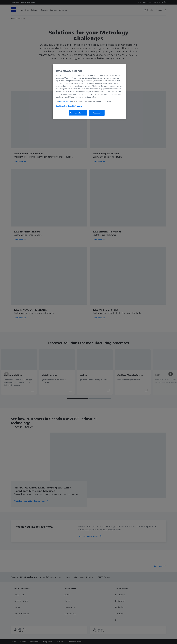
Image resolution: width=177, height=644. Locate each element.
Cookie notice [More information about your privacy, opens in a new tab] (62, 106)
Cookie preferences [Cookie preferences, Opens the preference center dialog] (78, 113)
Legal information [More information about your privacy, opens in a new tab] (76, 106)
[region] (89, 92)
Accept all (97, 113)
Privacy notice (65, 101)
